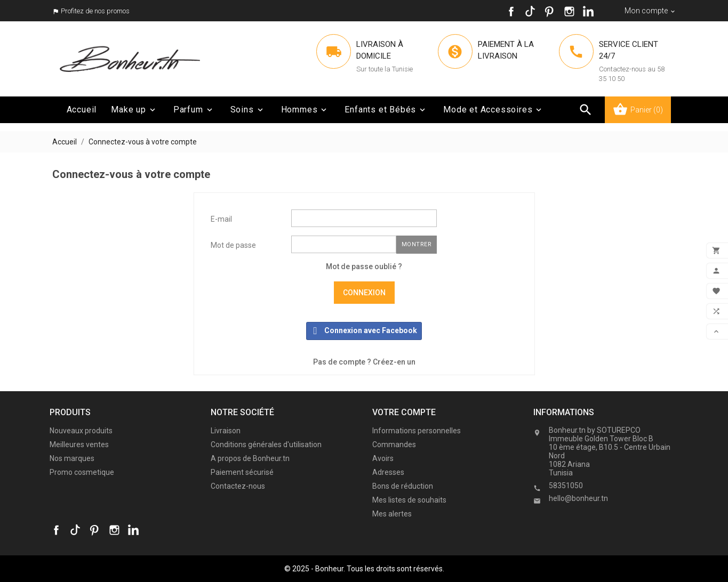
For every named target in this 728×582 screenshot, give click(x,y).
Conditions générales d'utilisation (266, 444)
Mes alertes (392, 514)
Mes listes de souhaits (409, 500)
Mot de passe (233, 245)
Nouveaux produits (81, 431)
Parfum (194, 110)
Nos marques (72, 458)
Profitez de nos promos (95, 11)
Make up (134, 110)
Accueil (82, 110)
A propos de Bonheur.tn (250, 458)
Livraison (226, 431)
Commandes (394, 444)
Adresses (388, 472)
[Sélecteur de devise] (650, 11)
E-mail (221, 219)
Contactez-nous (238, 486)
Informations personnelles (417, 431)
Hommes (305, 110)
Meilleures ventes (79, 444)
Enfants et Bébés (386, 110)
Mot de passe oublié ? (364, 266)
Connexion (364, 293)
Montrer (417, 244)
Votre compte (404, 412)
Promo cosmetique (82, 472)
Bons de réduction (403, 486)
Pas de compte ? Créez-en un (364, 362)
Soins (248, 110)
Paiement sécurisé (242, 472)
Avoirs (383, 458)
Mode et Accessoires (493, 110)
